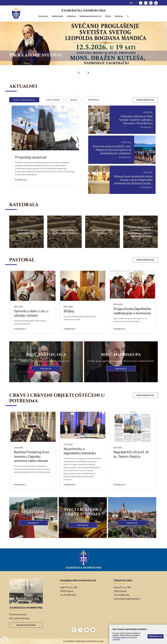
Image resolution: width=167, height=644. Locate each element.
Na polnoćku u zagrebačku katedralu (80, 451)
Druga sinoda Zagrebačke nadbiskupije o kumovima (132, 311)
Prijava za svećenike (26, 625)
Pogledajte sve (145, 100)
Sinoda (108, 16)
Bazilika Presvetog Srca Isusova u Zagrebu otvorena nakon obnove (31, 456)
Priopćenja (94, 100)
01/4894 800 (70, 595)
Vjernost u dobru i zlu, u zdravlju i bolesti (31, 313)
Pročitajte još (20, 180)
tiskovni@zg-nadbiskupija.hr (127, 599)
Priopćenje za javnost (31, 157)
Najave (74, 100)
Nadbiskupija (57, 16)
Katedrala (119, 16)
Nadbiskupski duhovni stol (90, 16)
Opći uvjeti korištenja (19, 618)
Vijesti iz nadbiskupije (24, 100)
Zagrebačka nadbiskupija (83, 10)
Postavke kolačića (120, 637)
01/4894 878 (123, 595)
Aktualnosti (43, 16)
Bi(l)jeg (69, 311)
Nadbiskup (71, 16)
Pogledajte (46, 369)
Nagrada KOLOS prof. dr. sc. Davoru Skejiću (132, 454)
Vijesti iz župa (53, 100)
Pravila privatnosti (18, 614)
